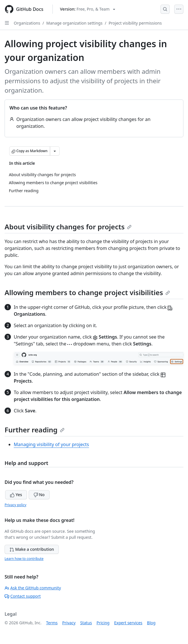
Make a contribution (32, 549)
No (39, 495)
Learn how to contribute (24, 559)
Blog (151, 623)
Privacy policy (15, 505)
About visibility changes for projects (68, 227)
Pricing (103, 623)
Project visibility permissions (135, 23)
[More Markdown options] (55, 151)
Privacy (69, 623)
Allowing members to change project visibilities (87, 292)
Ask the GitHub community (33, 588)
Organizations (27, 23)
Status (86, 623)
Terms (52, 623)
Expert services (128, 623)
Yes (16, 495)
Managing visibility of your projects (51, 444)
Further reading (35, 430)
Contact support (23, 596)
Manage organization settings (74, 23)
